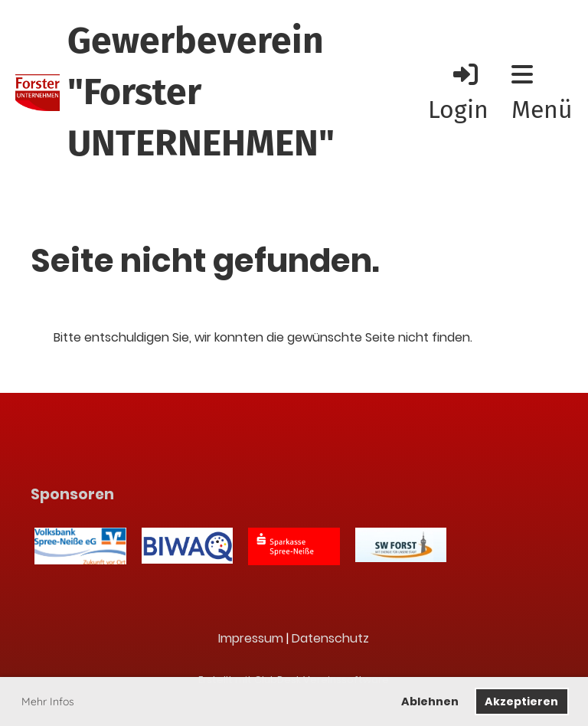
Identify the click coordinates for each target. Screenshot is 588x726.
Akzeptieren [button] (521, 701)
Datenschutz (330, 638)
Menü (542, 93)
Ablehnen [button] (430, 701)
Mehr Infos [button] (48, 701)
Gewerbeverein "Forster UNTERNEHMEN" (201, 92)
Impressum (251, 638)
